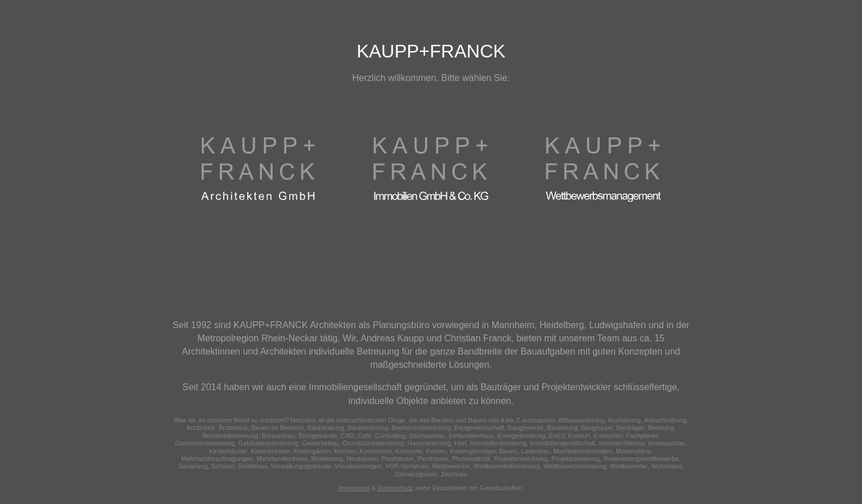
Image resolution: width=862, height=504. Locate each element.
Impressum (354, 488)
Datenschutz (396, 488)
